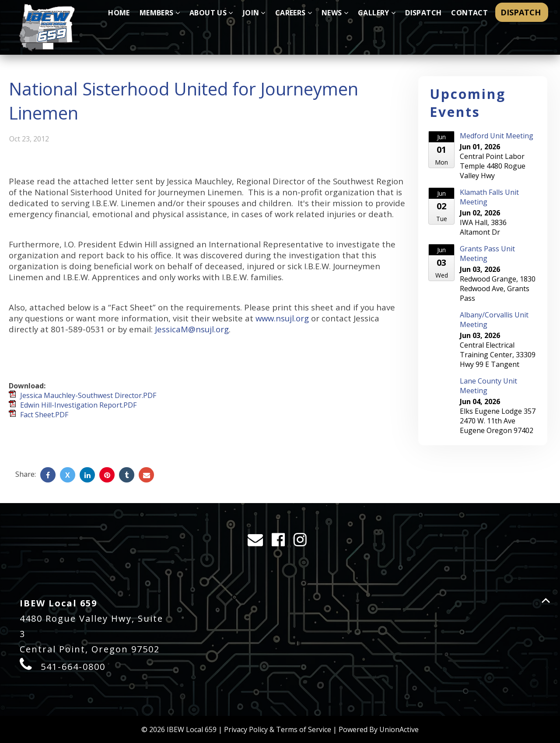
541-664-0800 (73, 667)
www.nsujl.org (282, 318)
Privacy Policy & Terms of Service (278, 729)
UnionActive (399, 729)
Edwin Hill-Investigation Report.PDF (78, 405)
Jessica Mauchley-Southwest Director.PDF (88, 395)
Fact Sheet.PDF (44, 415)
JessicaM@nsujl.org (192, 329)
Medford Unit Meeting (497, 136)
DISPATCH (522, 12)
